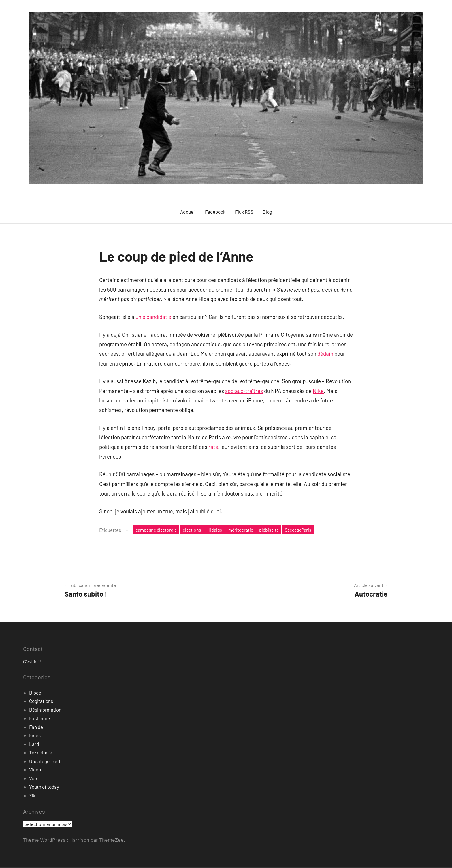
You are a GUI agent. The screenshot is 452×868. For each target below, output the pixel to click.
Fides (35, 736)
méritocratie (247, 530)
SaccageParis (309, 530)
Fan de (36, 727)
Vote (34, 779)
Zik (32, 796)
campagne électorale (158, 530)
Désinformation (45, 710)
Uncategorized (45, 762)
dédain (325, 354)
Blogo (35, 693)
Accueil (188, 212)
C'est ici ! (32, 662)
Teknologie (41, 753)
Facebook (215, 212)
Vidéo (35, 770)
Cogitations (41, 702)
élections (196, 530)
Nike (318, 391)
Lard (34, 744)
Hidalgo (220, 530)
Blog (267, 212)
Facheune (39, 719)
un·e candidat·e (153, 317)
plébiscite (277, 530)
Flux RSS (244, 212)
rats (213, 447)
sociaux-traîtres (244, 391)
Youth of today (44, 787)
